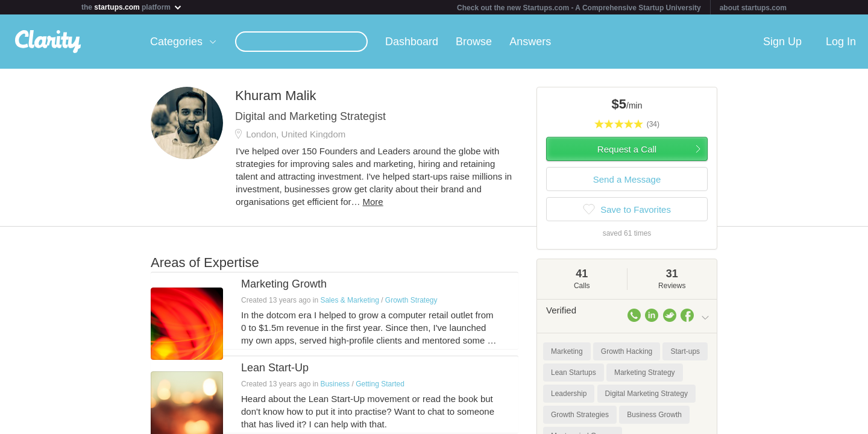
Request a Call (627, 149)
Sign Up (782, 42)
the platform (132, 7)
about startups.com (753, 8)
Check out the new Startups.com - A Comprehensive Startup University (579, 8)
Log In (841, 42)
